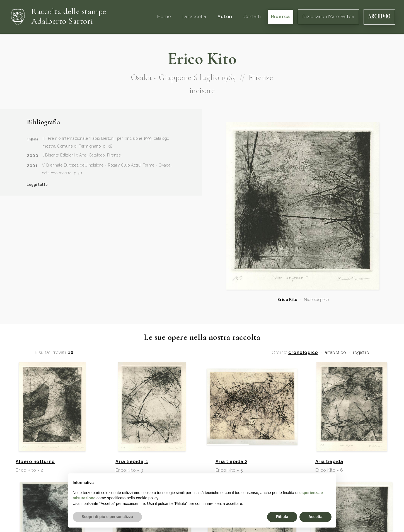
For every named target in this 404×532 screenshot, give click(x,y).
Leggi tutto (37, 185)
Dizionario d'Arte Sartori (328, 17)
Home (164, 17)
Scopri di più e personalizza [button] (107, 517)
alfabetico (335, 353)
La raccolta (194, 17)
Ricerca (281, 17)
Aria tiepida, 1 (132, 462)
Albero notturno (35, 462)
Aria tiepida (329, 462)
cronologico (303, 353)
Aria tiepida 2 (231, 462)
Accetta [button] (315, 517)
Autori (225, 17)
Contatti (252, 17)
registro (361, 353)
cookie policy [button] (147, 498)
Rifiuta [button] (282, 517)
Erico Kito (287, 300)
